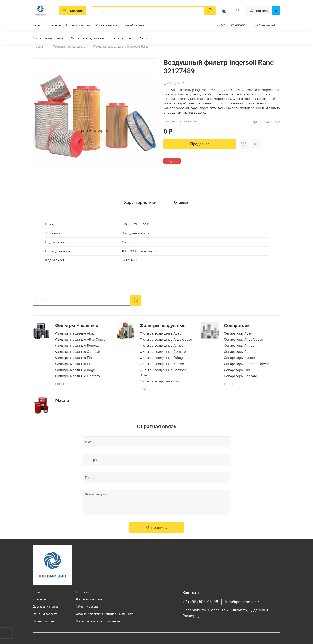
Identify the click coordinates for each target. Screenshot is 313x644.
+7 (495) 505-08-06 (231, 25)
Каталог (72, 11)
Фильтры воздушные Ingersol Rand (121, 46)
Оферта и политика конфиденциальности (105, 614)
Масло (144, 38)
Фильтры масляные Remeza (77, 345)
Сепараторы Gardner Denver (246, 364)
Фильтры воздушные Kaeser (162, 364)
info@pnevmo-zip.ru (266, 25)
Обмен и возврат (107, 25)
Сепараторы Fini (237, 370)
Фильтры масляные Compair (78, 351)
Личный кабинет (134, 25)
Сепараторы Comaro (240, 351)
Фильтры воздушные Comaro (163, 351)
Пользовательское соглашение (98, 621)
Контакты (54, 25)
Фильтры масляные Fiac (74, 364)
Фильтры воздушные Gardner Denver (163, 372)
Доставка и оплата (78, 25)
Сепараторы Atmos (239, 345)
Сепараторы (121, 38)
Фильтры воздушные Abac (160, 333)
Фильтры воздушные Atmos (161, 345)
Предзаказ (200, 144)
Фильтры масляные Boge (75, 370)
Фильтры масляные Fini (74, 358)
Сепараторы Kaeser (240, 358)
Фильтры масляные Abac (75, 333)
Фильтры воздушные (87, 38)
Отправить (156, 527)
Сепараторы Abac (238, 333)
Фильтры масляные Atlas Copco (80, 339)
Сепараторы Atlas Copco (243, 339)
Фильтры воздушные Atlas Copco (166, 339)
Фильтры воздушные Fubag (161, 358)
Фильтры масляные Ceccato (77, 376)
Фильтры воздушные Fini (159, 381)
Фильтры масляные (48, 38)
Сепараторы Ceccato (241, 376)
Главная (39, 46)
